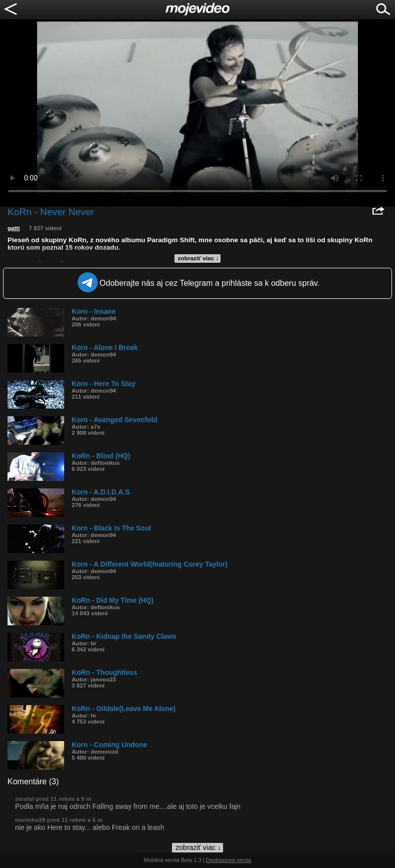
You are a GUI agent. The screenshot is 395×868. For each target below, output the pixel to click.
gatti (14, 228)
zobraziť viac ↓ (199, 258)
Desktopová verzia (229, 860)
